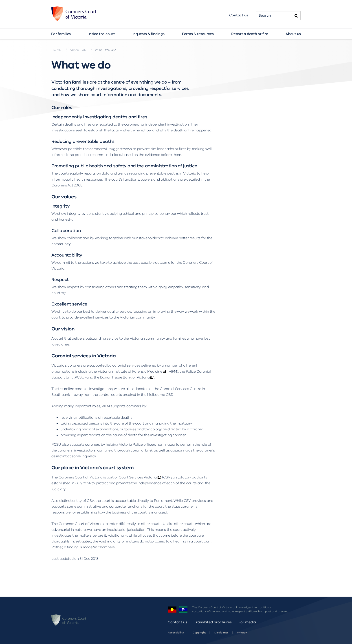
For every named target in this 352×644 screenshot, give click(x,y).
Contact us (239, 15)
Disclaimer (221, 633)
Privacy (242, 633)
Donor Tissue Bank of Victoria (125, 377)
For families (61, 34)
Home (56, 50)
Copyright (199, 633)
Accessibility (176, 633)
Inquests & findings (148, 34)
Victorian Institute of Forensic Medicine (130, 372)
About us (293, 34)
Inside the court (102, 34)
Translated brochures (213, 622)
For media (247, 622)
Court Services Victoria (138, 477)
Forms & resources (198, 34)
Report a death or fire (250, 34)
